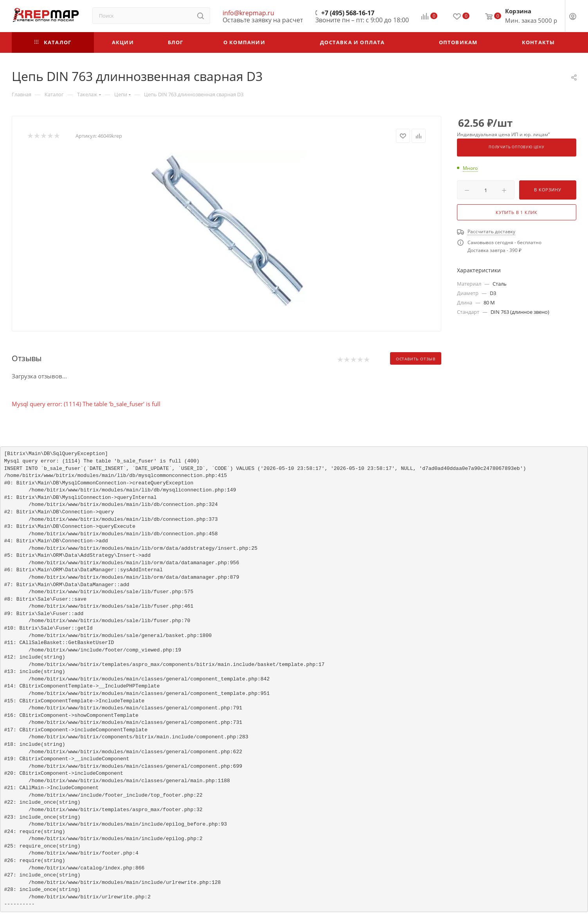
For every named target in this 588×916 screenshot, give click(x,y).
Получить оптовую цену (517, 147)
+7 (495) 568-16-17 (348, 13)
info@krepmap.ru (248, 13)
